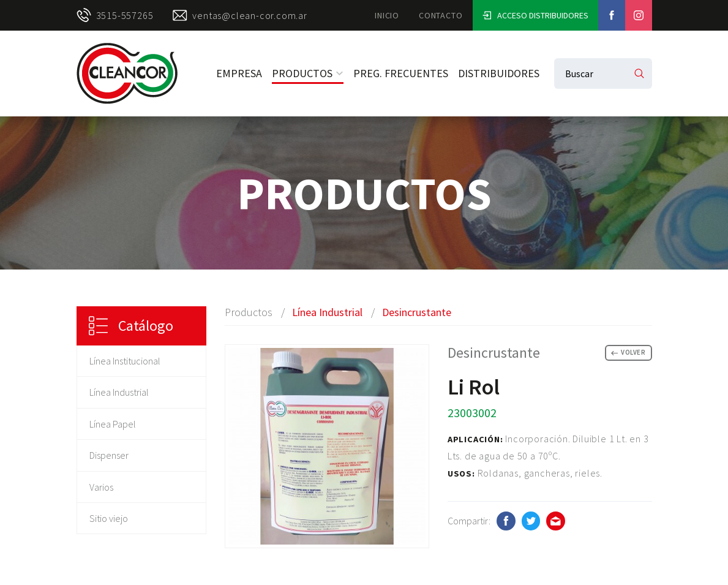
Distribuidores (499, 73)
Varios (101, 487)
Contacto (441, 15)
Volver (628, 352)
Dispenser (109, 455)
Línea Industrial (119, 392)
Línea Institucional (125, 361)
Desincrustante (417, 312)
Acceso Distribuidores (535, 15)
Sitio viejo (109, 518)
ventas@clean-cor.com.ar (240, 15)
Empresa (239, 73)
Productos (307, 73)
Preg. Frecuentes (401, 73)
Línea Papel (113, 424)
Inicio (387, 15)
